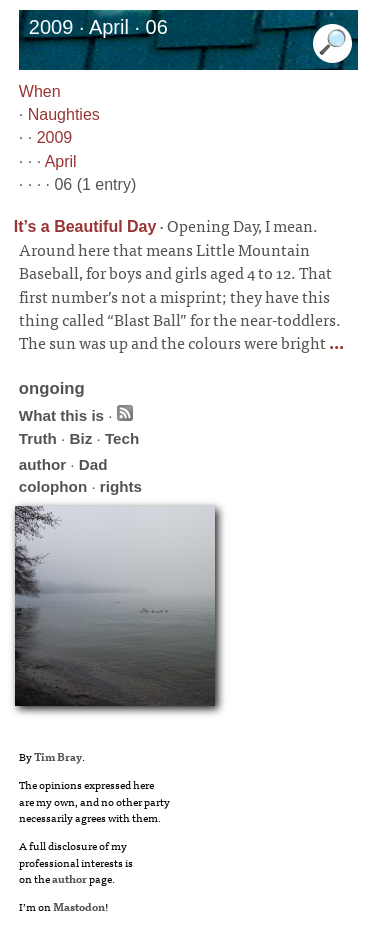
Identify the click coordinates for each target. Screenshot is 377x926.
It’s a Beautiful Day (85, 226)
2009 (55, 137)
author (42, 464)
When (40, 91)
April (61, 161)
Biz (80, 438)
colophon (53, 486)
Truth (38, 438)
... (335, 342)
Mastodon (79, 906)
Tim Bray (58, 756)
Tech (122, 438)
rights (121, 486)
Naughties (64, 114)
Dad (93, 464)
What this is (61, 415)
